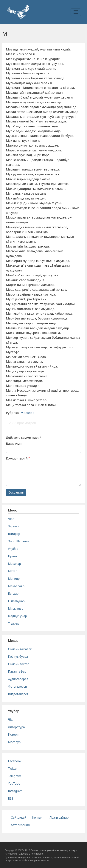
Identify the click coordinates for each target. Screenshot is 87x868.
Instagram (15, 791)
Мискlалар (16, 609)
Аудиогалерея (18, 679)
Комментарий (17, 458)
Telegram (15, 776)
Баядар (13, 594)
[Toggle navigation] (76, 12)
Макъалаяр (16, 586)
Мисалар (27, 413)
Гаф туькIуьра (18, 657)
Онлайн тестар (19, 664)
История (14, 735)
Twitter (13, 769)
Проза (13, 556)
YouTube (14, 783)
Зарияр (13, 526)
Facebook (15, 761)
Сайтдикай (19, 818)
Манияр (14, 579)
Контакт (38, 818)
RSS (11, 798)
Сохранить (16, 492)
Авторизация (20, 825)
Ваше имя (14, 444)
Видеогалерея (18, 694)
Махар (13, 571)
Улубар (13, 549)
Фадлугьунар (17, 616)
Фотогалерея (17, 686)
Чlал (11, 519)
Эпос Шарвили (19, 541)
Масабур (14, 742)
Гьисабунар (16, 601)
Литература (16, 727)
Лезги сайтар (59, 818)
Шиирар (14, 534)
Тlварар (14, 623)
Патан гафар (17, 672)
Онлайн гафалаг (20, 649)
